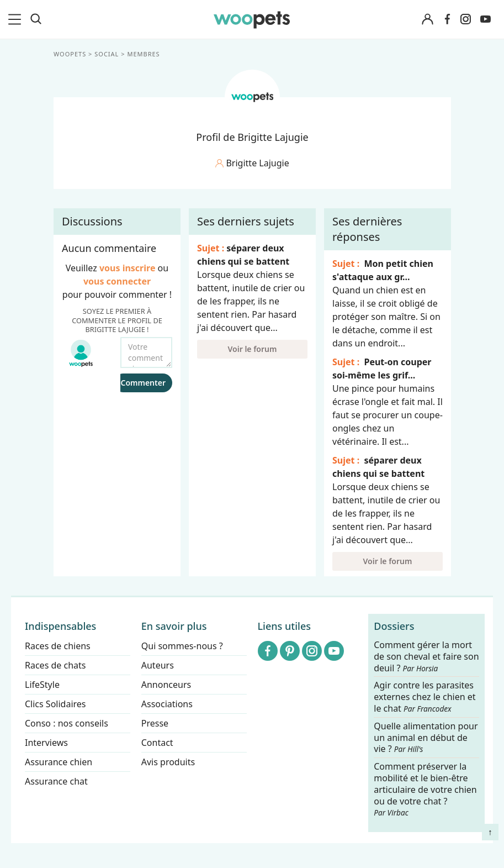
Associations (167, 704)
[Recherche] (36, 19)
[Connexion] (428, 20)
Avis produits (168, 762)
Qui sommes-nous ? (182, 646)
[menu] (17, 19)
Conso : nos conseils (67, 723)
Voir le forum (252, 349)
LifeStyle (42, 685)
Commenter (143, 383)
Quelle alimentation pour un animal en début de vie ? (426, 738)
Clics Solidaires (55, 704)
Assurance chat (56, 781)
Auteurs (158, 665)
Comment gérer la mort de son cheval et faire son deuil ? (426, 657)
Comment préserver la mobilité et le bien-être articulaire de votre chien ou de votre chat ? (425, 789)
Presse (155, 723)
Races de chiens (58, 646)
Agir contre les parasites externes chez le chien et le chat (425, 698)
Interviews (46, 743)
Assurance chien (59, 762)
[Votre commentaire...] (146, 353)
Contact (157, 743)
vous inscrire (127, 268)
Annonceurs (166, 685)
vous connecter (116, 281)
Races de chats (55, 665)
